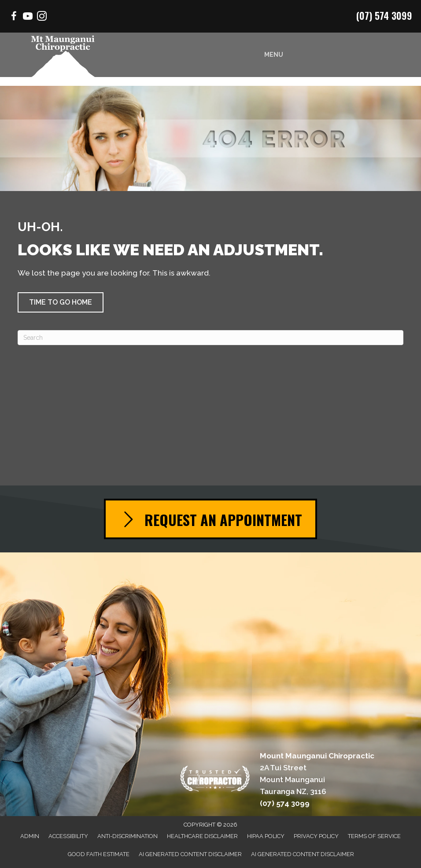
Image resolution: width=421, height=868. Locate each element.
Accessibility (68, 836)
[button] (61, 302)
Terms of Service (374, 836)
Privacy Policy (316, 836)
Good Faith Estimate (99, 854)
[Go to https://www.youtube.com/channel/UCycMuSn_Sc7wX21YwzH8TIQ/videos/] (28, 17)
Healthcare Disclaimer (202, 836)
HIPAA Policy (266, 836)
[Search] (210, 338)
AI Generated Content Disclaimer (190, 854)
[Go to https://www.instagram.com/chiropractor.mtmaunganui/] (42, 17)
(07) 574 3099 (384, 15)
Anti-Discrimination (127, 836)
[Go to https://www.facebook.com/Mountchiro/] (14, 17)
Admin (30, 836)
